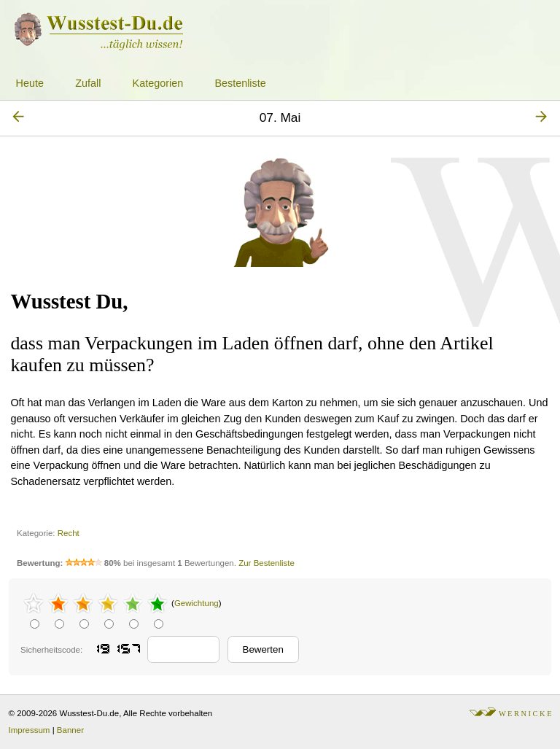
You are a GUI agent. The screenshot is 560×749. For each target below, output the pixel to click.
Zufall (88, 83)
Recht (69, 533)
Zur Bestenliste (267, 563)
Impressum (30, 730)
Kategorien (158, 83)
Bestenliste (240, 83)
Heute (30, 83)
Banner (70, 730)
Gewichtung (197, 603)
